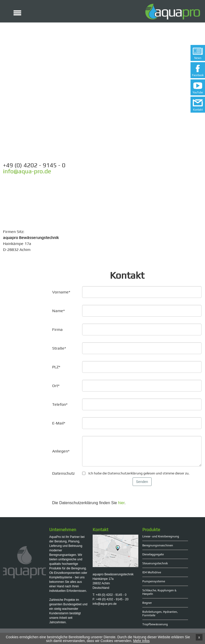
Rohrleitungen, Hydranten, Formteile (160, 614)
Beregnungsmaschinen (158, 545)
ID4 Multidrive (152, 572)
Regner (147, 603)
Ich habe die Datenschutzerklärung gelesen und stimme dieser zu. (139, 473)
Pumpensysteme (154, 581)
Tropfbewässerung (155, 624)
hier (121, 503)
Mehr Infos (141, 641)
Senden (142, 482)
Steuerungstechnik (155, 563)
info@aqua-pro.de (27, 171)
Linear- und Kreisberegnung (161, 536)
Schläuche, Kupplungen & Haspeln (159, 592)
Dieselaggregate (153, 554)
